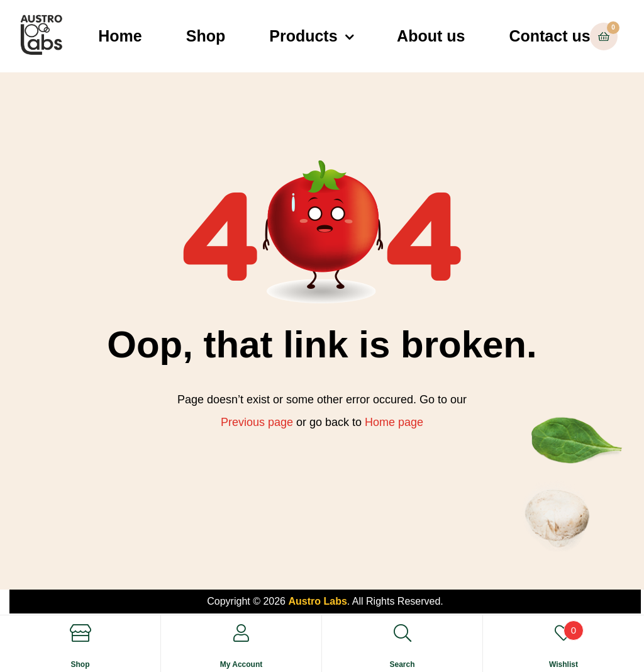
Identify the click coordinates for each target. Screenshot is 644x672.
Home (120, 36)
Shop (206, 36)
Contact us (549, 36)
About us (431, 36)
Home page (394, 422)
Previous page (257, 422)
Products (303, 36)
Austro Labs (317, 601)
